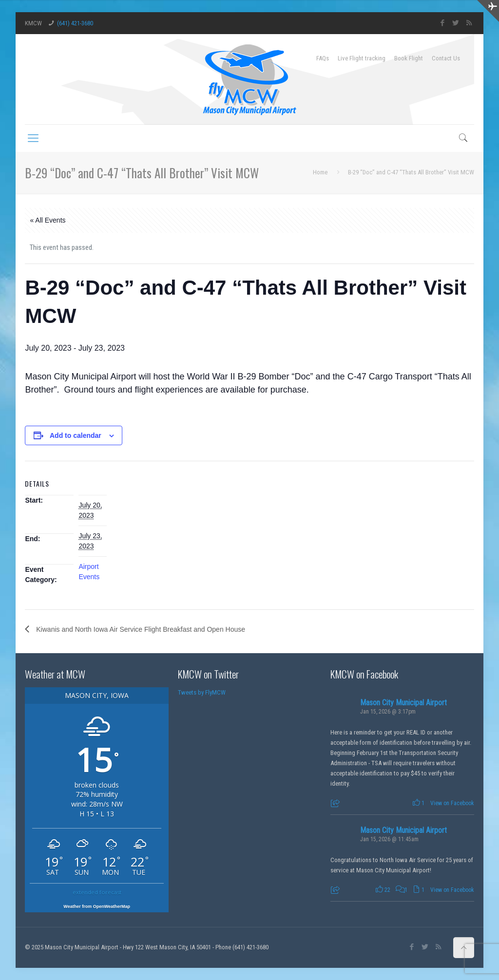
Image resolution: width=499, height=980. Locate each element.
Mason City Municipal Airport (403, 703)
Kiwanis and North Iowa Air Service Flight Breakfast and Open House (140, 629)
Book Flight (409, 58)
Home (320, 172)
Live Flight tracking (362, 58)
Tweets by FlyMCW (202, 692)
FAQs (323, 58)
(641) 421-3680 (75, 23)
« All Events (48, 220)
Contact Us (446, 58)
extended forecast (97, 892)
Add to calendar (76, 435)
